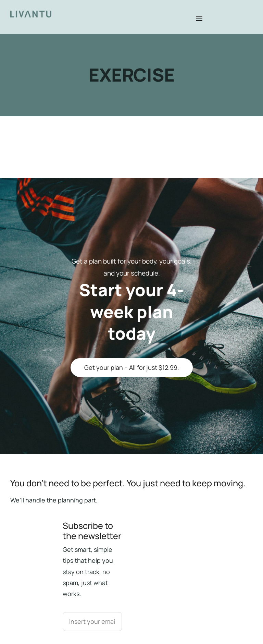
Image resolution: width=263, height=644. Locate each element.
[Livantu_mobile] (31, 14)
